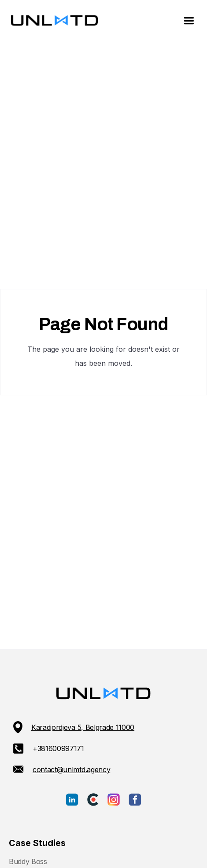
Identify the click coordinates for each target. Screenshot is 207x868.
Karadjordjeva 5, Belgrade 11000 (83, 727)
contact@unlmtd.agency (71, 770)
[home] (52, 21)
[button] (189, 21)
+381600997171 (58, 748)
